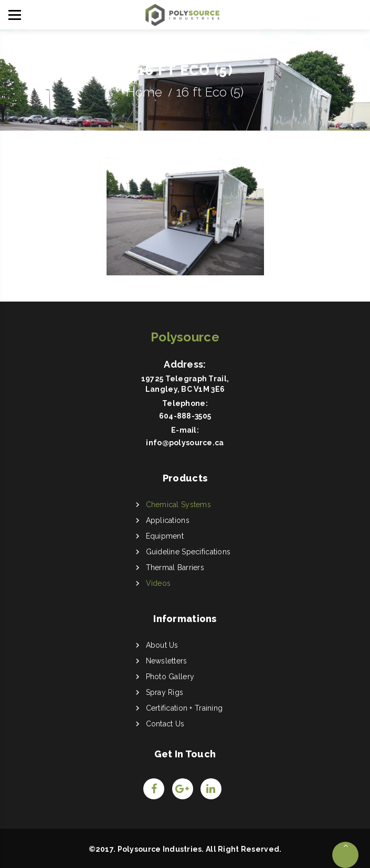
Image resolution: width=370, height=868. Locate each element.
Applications (168, 520)
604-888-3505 (185, 416)
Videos (158, 583)
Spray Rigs (165, 692)
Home (144, 92)
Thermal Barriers (175, 567)
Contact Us (165, 724)
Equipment (165, 536)
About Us (162, 645)
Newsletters (167, 661)
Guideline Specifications (188, 552)
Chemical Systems (178, 505)
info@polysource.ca (185, 443)
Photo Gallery (170, 677)
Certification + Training (184, 708)
